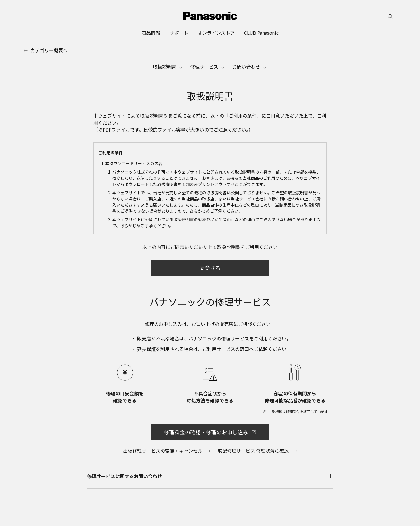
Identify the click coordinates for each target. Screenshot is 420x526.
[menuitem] (151, 33)
